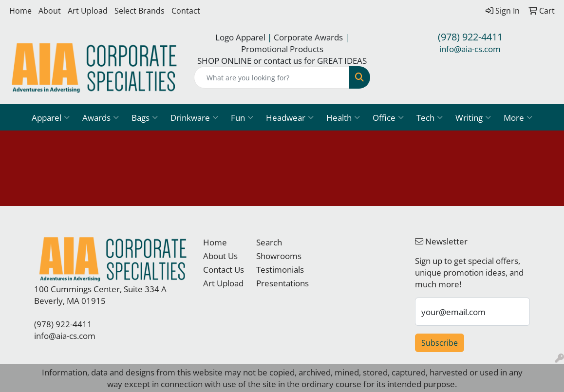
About (50, 11)
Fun (242, 117)
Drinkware (194, 117)
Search (269, 242)
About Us (220, 256)
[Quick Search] (272, 77)
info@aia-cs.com (470, 49)
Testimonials (277, 269)
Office (388, 117)
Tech (430, 117)
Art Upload (88, 11)
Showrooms (277, 256)
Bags (145, 117)
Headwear (290, 117)
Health (343, 117)
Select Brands (140, 11)
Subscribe (440, 343)
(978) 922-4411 (470, 37)
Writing (473, 117)
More (518, 117)
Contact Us (224, 269)
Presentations (277, 283)
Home (20, 11)
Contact (186, 11)
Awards (101, 117)
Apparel (51, 117)
